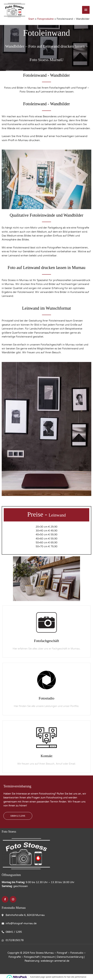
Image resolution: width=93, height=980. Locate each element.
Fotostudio (47, 698)
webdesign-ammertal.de (55, 961)
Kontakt (46, 756)
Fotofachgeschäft (47, 641)
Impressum (48, 957)
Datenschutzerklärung (70, 957)
